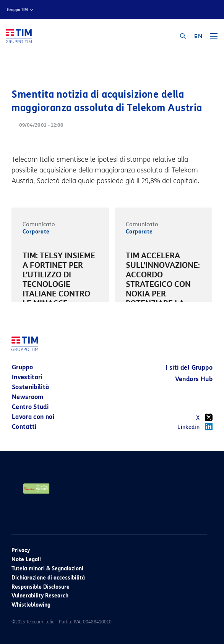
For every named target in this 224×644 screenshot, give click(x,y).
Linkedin (195, 427)
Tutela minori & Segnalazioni (47, 569)
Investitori (27, 377)
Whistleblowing (31, 605)
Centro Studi (30, 407)
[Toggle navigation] (214, 39)
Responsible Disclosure (41, 587)
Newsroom (28, 397)
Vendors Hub (194, 379)
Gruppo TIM (17, 10)
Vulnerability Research (40, 596)
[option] (60, 286)
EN (198, 36)
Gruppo (22, 367)
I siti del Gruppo (189, 368)
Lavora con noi (33, 417)
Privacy (21, 550)
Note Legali (26, 559)
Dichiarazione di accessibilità (48, 578)
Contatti (24, 427)
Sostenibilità (31, 387)
